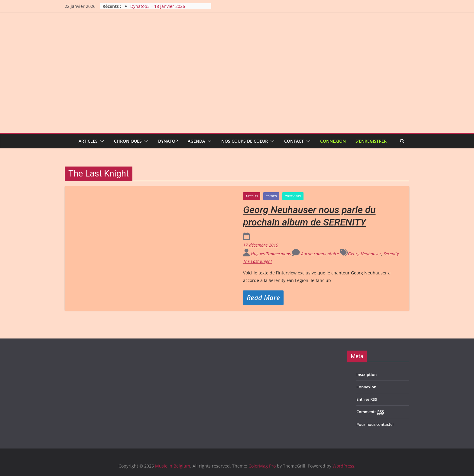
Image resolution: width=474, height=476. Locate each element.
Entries (367, 399)
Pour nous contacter (375, 424)
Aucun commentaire (315, 254)
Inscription (367, 374)
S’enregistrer (371, 141)
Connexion (333, 141)
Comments (370, 412)
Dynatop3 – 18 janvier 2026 (158, 6)
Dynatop (168, 141)
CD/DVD (271, 196)
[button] (101, 141)
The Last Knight (258, 261)
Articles (88, 141)
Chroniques (128, 141)
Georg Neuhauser (365, 254)
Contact (294, 141)
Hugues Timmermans (271, 254)
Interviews (293, 196)
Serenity (391, 254)
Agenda (196, 141)
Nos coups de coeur (245, 141)
